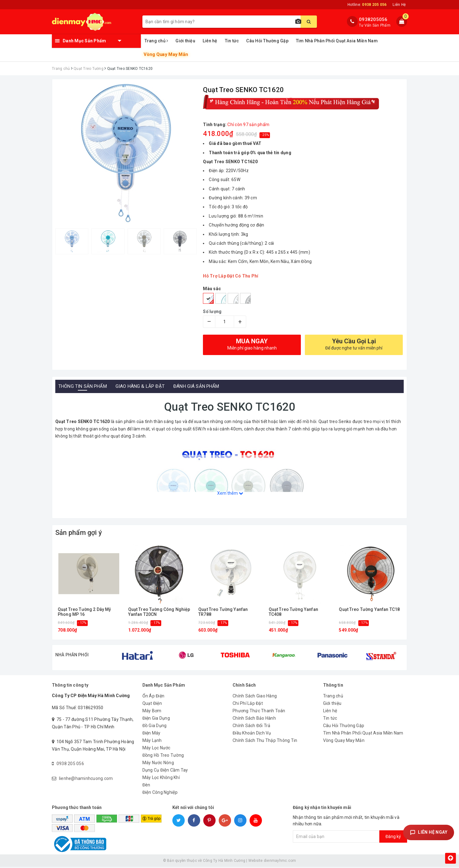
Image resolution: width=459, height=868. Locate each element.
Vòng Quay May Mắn (166, 54)
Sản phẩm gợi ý (79, 533)
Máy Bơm (152, 712)
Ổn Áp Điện (154, 697)
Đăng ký (393, 838)
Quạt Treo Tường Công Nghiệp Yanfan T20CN (159, 612)
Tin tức (232, 41)
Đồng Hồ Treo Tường (163, 756)
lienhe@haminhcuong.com (86, 780)
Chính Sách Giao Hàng (255, 697)
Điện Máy (152, 734)
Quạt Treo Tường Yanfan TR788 (223, 612)
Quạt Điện (152, 705)
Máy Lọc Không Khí (161, 779)
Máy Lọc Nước (156, 749)
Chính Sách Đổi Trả (252, 727)
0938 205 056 (70, 765)
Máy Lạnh (152, 742)
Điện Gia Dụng (156, 719)
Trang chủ (156, 41)
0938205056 (373, 19)
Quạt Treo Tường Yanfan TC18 (369, 610)
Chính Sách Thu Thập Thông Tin (265, 742)
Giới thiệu (185, 41)
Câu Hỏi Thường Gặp (267, 41)
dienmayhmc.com (280, 862)
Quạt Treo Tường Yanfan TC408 (293, 612)
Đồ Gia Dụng (155, 727)
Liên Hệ (399, 5)
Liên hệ (210, 41)
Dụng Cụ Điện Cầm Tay (165, 771)
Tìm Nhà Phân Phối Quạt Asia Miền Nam (337, 41)
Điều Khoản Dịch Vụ (252, 734)
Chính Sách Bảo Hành (254, 719)
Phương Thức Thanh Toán (259, 712)
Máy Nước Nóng (158, 764)
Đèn (146, 786)
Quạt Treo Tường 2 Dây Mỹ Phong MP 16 (84, 612)
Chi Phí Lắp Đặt (248, 705)
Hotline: (367, 5)
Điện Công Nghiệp (160, 794)
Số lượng (212, 311)
